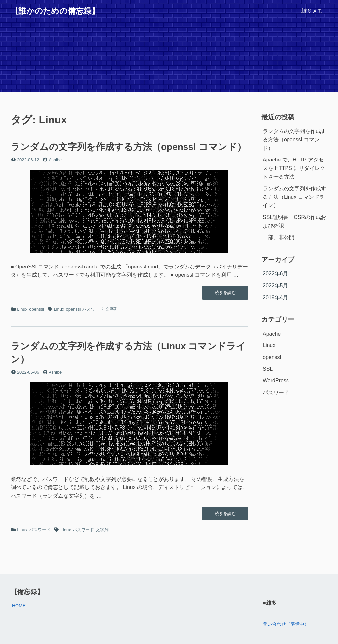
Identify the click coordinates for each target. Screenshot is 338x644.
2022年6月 (275, 274)
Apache (272, 334)
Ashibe (55, 160)
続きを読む (225, 294)
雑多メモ (312, 11)
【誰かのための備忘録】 (55, 11)
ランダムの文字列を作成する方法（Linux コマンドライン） (294, 197)
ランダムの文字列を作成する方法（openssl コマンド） (128, 147)
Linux (22, 309)
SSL (268, 369)
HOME (19, 606)
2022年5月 (275, 286)
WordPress (276, 381)
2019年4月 (275, 297)
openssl (36, 309)
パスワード (93, 309)
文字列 (112, 309)
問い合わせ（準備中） (286, 624)
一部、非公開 (279, 237)
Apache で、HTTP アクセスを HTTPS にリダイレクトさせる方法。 (294, 168)
